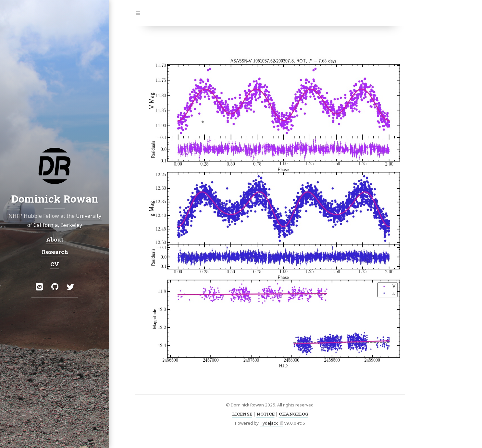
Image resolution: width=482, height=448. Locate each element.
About (55, 239)
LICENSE (242, 414)
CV (55, 264)
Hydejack (269, 423)
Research (55, 252)
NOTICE (266, 414)
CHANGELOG (294, 414)
